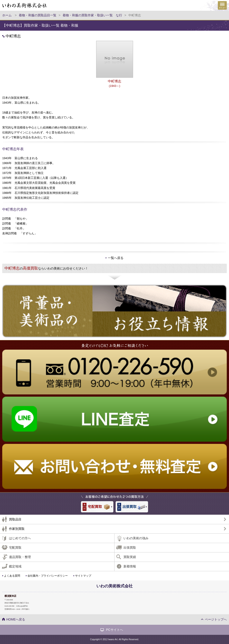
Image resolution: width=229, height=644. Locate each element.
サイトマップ (83, 576)
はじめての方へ (20, 538)
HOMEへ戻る (16, 619)
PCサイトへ (114, 630)
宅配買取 (15, 548)
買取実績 (130, 557)
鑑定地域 (15, 566)
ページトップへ (216, 619)
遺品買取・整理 (20, 557)
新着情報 (130, 566)
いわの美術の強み (136, 538)
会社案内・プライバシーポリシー (48, 576)
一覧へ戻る (116, 258)
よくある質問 (12, 576)
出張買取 (130, 548)
